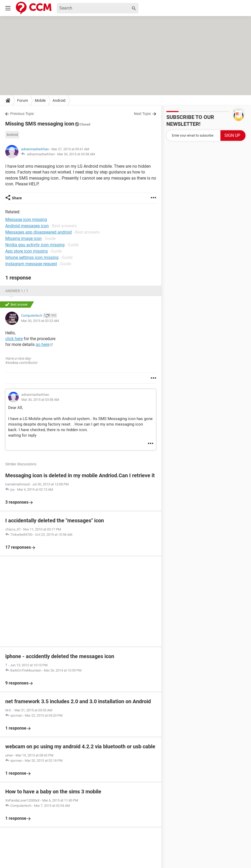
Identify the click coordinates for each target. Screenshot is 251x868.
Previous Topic (22, 114)
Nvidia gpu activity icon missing (35, 245)
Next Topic (143, 114)
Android (59, 100)
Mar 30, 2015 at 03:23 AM (40, 321)
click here (14, 339)
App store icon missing (26, 251)
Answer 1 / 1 (17, 291)
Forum (23, 100)
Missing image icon (23, 238)
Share (17, 198)
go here (42, 344)
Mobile (40, 100)
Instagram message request (31, 264)
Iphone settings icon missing (32, 257)
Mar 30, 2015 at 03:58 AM (76, 154)
